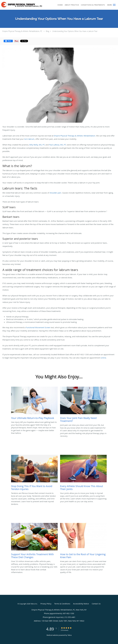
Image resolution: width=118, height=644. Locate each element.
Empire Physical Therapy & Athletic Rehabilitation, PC (22, 31)
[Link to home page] (26, 5)
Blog (47, 31)
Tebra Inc (34, 604)
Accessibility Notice (81, 604)
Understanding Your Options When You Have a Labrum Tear (75, 31)
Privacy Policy (46, 604)
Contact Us (96, 604)
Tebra (70, 635)
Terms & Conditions (62, 604)
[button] (114, 5)
